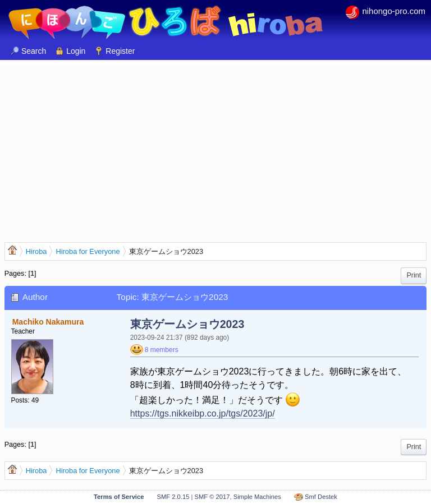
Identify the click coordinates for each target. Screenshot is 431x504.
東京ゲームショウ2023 (187, 324)
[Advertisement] (215, 144)
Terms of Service (119, 497)
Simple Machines (257, 497)
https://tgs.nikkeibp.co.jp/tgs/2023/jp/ (203, 413)
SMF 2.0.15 (173, 497)
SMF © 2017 (212, 497)
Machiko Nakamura (48, 322)
